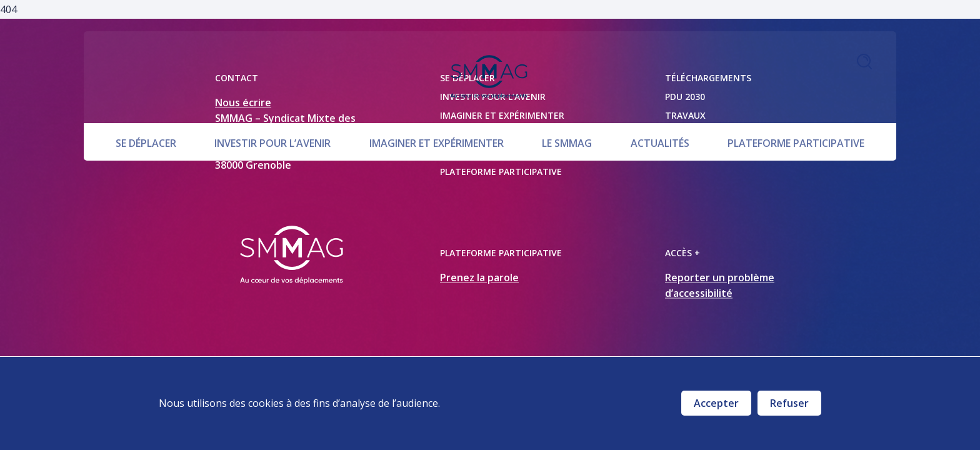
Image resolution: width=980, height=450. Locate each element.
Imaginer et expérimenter (437, 107)
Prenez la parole (479, 277)
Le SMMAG (567, 107)
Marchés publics (711, 153)
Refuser (789, 403)
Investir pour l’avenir (272, 107)
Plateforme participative (796, 107)
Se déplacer (146, 107)
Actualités (660, 107)
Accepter (716, 403)
